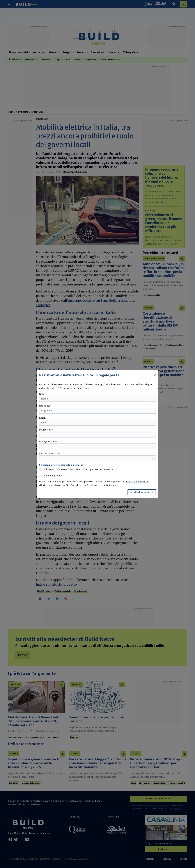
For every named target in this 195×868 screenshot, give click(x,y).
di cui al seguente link (137, 482)
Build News (49, 469)
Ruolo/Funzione (48, 442)
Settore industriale (50, 454)
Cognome (45, 406)
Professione (46, 430)
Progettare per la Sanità (99, 469)
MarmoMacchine (70, 469)
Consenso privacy (52, 476)
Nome (42, 394)
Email (42, 418)
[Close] (155, 375)
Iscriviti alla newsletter (142, 492)
